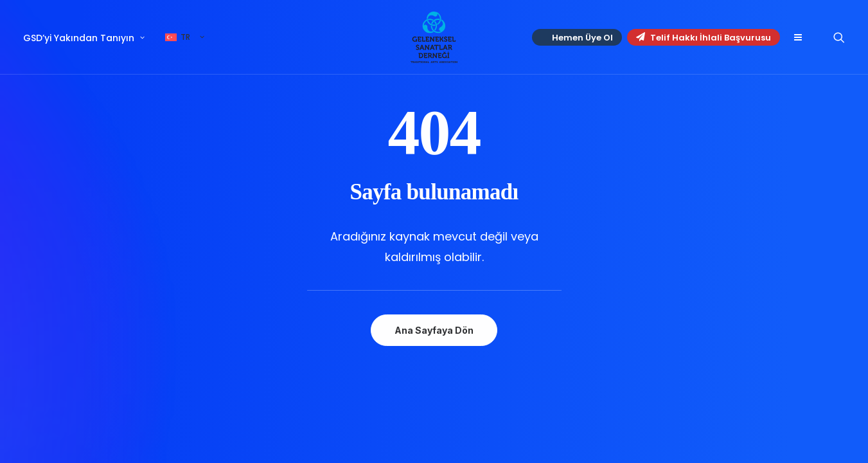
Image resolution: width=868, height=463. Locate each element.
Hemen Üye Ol (582, 38)
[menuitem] (88, 38)
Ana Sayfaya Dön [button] (434, 330)
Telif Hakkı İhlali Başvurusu (704, 38)
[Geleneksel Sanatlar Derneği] (434, 37)
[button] (798, 37)
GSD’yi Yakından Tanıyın (84, 38)
